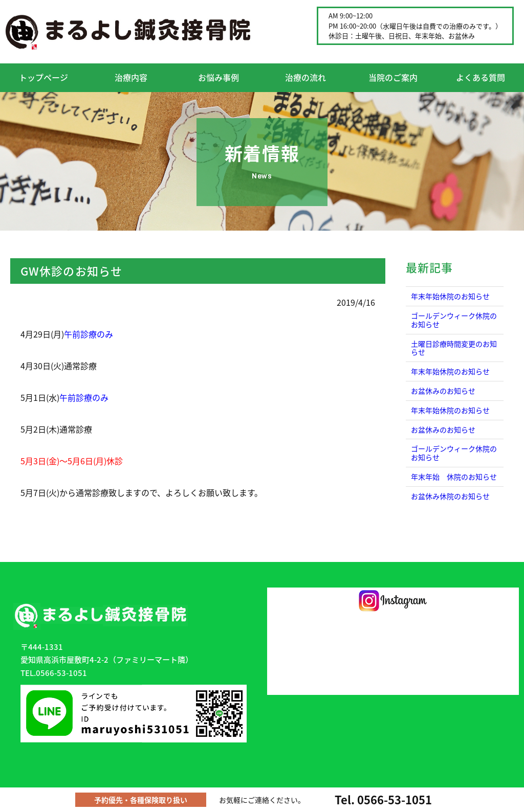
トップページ (43, 77)
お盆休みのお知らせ (443, 391)
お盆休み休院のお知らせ (450, 496)
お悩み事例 (219, 77)
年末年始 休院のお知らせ (454, 477)
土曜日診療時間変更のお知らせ (454, 348)
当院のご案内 (393, 77)
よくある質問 (481, 77)
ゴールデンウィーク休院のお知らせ (454, 320)
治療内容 (131, 77)
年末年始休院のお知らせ (450, 296)
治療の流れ (305, 77)
